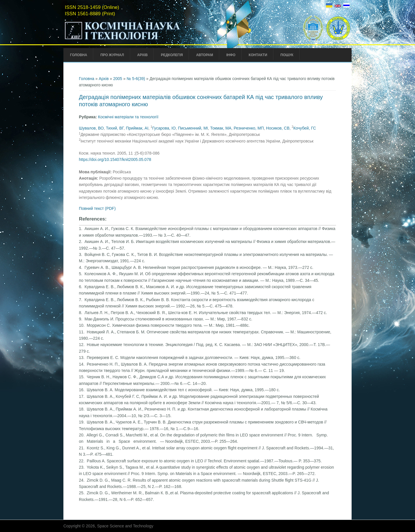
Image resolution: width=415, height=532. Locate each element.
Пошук (287, 55)
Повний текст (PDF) (97, 208)
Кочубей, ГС (305, 128)
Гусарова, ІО (164, 128)
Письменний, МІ (193, 128)
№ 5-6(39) (136, 79)
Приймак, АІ (137, 128)
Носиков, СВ (278, 128)
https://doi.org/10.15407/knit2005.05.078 (115, 159)
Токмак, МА (221, 128)
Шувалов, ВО (91, 128)
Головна (79, 55)
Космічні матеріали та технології (128, 117)
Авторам (204, 55)
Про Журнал (112, 55)
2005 (118, 79)
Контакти (258, 55)
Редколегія (172, 55)
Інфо (231, 55)
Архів (142, 55)
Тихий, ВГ (115, 128)
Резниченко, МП (249, 128)
